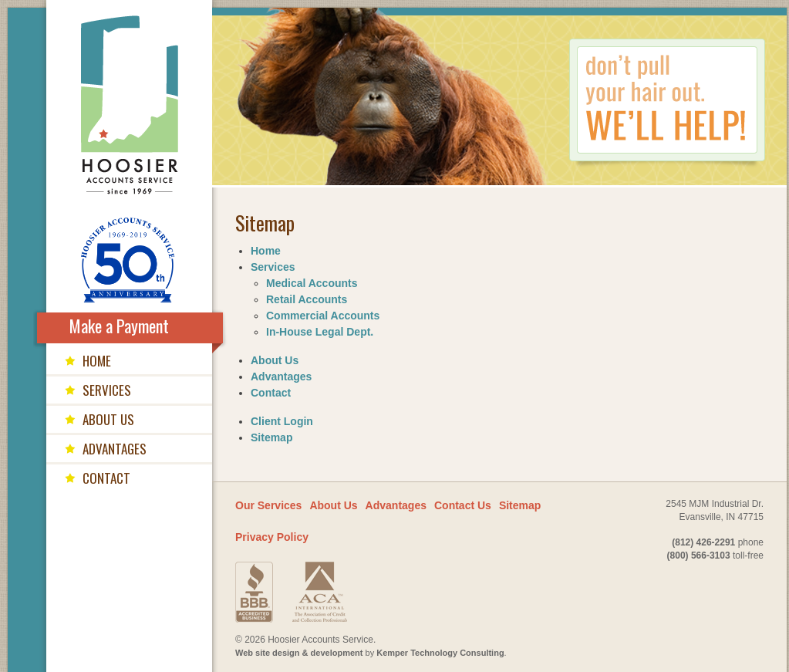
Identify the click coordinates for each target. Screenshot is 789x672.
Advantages (281, 377)
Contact (271, 393)
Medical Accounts (312, 283)
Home (266, 251)
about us (108, 419)
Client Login (282, 421)
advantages (115, 449)
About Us (275, 360)
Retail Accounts (307, 299)
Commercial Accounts (323, 316)
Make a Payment (119, 326)
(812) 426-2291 (703, 542)
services (107, 390)
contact (106, 478)
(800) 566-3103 (699, 555)
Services (273, 267)
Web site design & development (299, 653)
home (97, 361)
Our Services (268, 505)
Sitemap (271, 437)
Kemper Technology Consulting (440, 653)
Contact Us (463, 505)
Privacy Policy (272, 537)
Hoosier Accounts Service (130, 105)
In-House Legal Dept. (320, 332)
